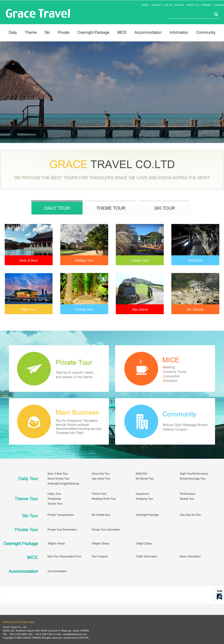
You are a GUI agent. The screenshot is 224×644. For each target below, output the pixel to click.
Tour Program (100, 557)
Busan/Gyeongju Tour (193, 479)
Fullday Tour (140, 260)
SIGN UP (179, 5)
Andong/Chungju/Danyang (63, 484)
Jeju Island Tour (101, 479)
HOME (145, 5)
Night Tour (29, 309)
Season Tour (55, 504)
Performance (188, 494)
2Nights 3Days (100, 544)
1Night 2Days (144, 544)
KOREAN (206, 5)
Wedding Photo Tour (104, 499)
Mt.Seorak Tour (145, 479)
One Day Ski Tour (190, 515)
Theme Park (99, 494)
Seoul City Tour (101, 474)
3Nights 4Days (56, 544)
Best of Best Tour (58, 474)
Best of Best (29, 260)
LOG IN (168, 5)
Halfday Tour (84, 260)
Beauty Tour (187, 499)
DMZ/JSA (195, 260)
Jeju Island (140, 309)
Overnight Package (147, 515)
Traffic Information (146, 557)
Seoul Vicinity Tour (58, 479)
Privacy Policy (27, 622)
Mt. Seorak (195, 309)
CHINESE (219, 5)
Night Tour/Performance (194, 474)
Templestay (54, 499)
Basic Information (190, 557)
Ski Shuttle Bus (101, 515)
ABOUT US (193, 5)
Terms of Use (10, 622)
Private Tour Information (106, 530)
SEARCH (156, 5)
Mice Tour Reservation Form (64, 557)
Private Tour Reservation (62, 530)
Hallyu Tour (54, 494)
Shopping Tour (144, 499)
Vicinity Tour (84, 309)
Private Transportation (61, 515)
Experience (142, 494)
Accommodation (57, 571)
